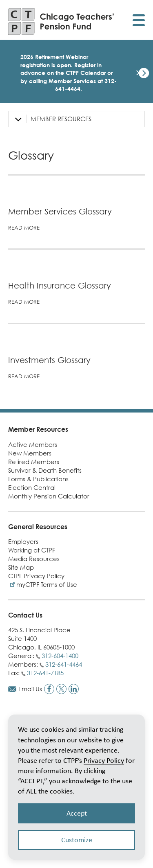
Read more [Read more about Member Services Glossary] (24, 228)
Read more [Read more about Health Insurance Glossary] (24, 302)
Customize (77, 840)
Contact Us (25, 615)
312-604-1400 (60, 656)
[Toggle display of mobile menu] (139, 21)
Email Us (30, 689)
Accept (77, 813)
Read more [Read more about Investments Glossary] (24, 376)
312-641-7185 (45, 673)
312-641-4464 (64, 664)
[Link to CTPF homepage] (61, 21)
